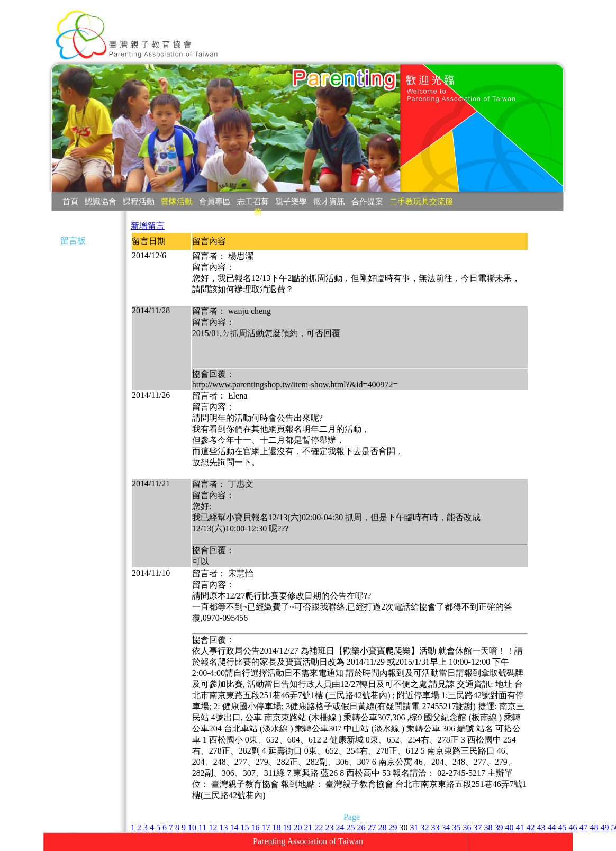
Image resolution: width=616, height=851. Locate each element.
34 (446, 827)
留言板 (73, 241)
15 (244, 827)
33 (435, 827)
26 (361, 827)
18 (276, 827)
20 (297, 827)
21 (308, 827)
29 (393, 827)
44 (551, 827)
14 (234, 827)
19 (287, 827)
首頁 (70, 201)
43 (541, 827)
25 (350, 827)
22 (319, 827)
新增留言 (148, 226)
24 (340, 827)
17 (266, 827)
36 (467, 827)
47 (583, 827)
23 (329, 827)
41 (520, 827)
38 (488, 827)
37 (477, 827)
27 (372, 827)
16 (255, 827)
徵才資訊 (329, 201)
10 (192, 827)
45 (562, 827)
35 (456, 827)
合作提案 (367, 201)
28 (382, 827)
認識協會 (101, 201)
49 (604, 827)
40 (509, 827)
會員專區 (215, 201)
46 (573, 827)
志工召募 (253, 201)
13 (223, 827)
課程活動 (139, 201)
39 (499, 827)
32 (424, 827)
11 (202, 827)
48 (594, 827)
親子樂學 (291, 201)
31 (414, 827)
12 (213, 827)
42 (530, 827)
